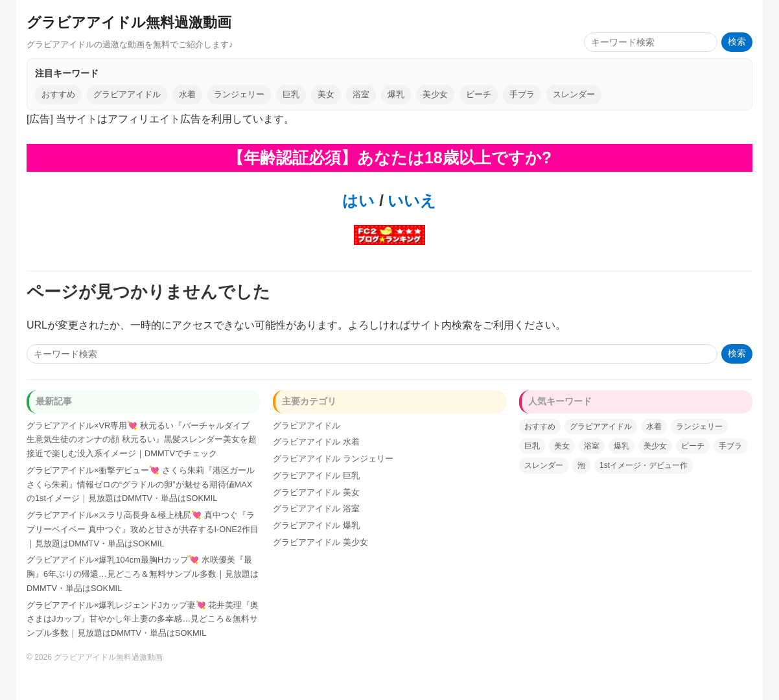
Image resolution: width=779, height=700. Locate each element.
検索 (737, 42)
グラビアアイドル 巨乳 (316, 475)
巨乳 (291, 94)
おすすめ (58, 94)
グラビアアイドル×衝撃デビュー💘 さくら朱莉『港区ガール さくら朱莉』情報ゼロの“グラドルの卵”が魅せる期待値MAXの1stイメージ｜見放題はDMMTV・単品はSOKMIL (141, 484)
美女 (326, 94)
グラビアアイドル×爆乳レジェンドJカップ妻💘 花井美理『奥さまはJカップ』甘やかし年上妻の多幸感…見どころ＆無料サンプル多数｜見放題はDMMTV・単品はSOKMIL (143, 619)
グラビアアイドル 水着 (316, 442)
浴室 (361, 94)
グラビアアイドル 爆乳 (316, 525)
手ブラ (522, 94)
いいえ (410, 201)
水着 (187, 94)
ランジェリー (239, 94)
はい (358, 201)
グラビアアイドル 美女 (316, 492)
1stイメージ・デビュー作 (644, 465)
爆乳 (396, 94)
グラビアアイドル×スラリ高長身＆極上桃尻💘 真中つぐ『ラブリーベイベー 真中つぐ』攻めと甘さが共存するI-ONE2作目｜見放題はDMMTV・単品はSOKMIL (143, 529)
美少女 (435, 94)
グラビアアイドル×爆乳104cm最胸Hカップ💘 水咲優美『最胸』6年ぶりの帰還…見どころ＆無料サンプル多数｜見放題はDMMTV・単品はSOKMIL (143, 574)
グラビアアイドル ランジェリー (333, 459)
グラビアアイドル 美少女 (320, 542)
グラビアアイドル (127, 94)
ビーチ (479, 94)
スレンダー (574, 94)
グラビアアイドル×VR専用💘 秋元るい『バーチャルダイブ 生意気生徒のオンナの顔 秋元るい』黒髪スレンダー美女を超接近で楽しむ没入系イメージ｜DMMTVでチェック (142, 440)
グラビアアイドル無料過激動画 (129, 22)
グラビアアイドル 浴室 (316, 508)
